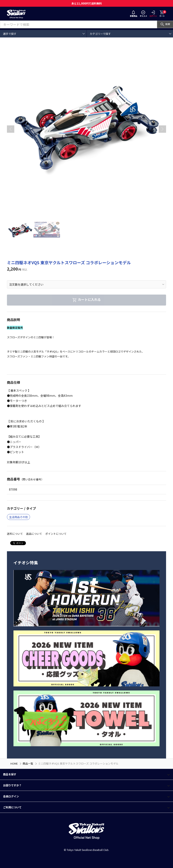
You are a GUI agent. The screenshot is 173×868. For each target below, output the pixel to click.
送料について (15, 534)
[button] (162, 129)
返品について (34, 534)
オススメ (143, 14)
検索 (165, 24)
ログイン (153, 14)
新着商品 (134, 14)
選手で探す (10, 34)
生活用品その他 (18, 517)
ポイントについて (56, 534)
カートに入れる (86, 300)
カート (163, 14)
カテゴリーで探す (100, 34)
